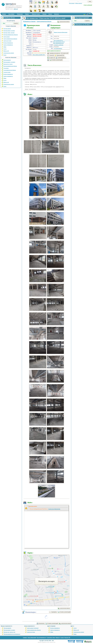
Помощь (44, 14)
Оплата (50, 14)
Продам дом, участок (8, 64)
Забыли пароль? (79, 3)
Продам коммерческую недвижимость (12, 634)
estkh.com (16, 9)
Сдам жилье (6, 68)
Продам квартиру (7, 60)
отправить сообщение (59, 45)
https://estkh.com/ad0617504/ (39, 55)
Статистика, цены (51, 638)
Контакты (57, 14)
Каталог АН (67, 638)
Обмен (5, 47)
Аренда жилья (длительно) (33, 628)
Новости (58, 638)
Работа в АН (6, 51)
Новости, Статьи (36, 14)
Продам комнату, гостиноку (9, 62)
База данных (11, 14)
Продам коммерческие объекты (10, 66)
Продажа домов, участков (9, 33)
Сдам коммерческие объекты (10, 70)
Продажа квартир (7, 29)
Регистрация (72, 3)
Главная (4, 14)
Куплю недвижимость (8, 43)
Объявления (20, 14)
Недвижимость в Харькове (29, 21)
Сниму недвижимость (8, 45)
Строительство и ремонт (9, 53)
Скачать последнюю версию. (54, 509)
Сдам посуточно (7, 72)
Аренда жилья (6, 37)
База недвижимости (41, 638)
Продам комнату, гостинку (9, 630)
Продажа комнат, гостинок (9, 31)
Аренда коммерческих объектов (44, 21)
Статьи (62, 638)
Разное (5, 55)
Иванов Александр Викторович (61, 32)
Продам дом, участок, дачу (9, 632)
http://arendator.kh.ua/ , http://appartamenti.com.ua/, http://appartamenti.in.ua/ (62, 42)
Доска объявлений (32, 638)
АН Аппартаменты (58, 48)
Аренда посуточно (7, 41)
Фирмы (27, 14)
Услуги (5, 49)
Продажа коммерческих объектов (11, 35)
